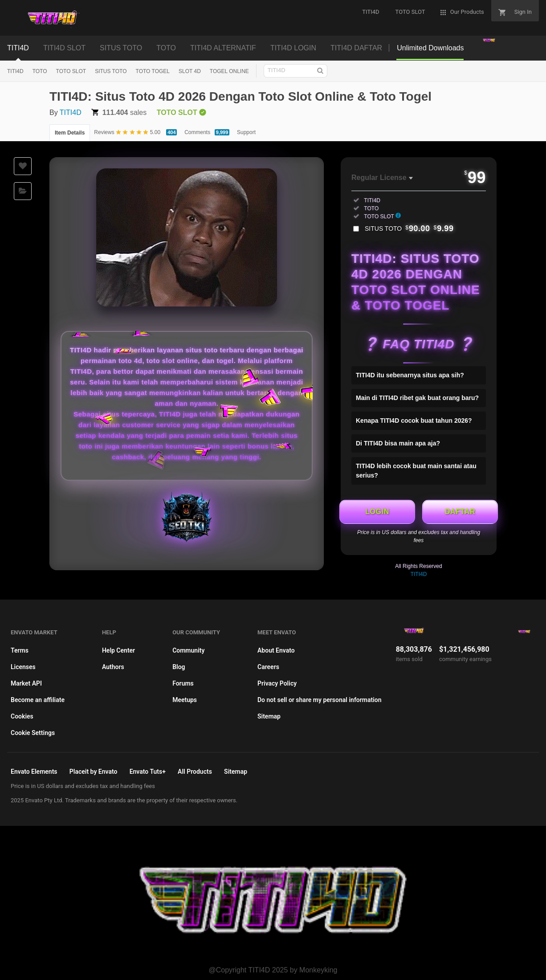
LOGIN (377, 512)
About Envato (276, 650)
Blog (179, 667)
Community (188, 650)
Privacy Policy (277, 683)
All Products (195, 772)
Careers (268, 667)
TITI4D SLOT (64, 48)
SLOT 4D (190, 71)
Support (246, 132)
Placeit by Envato (94, 772)
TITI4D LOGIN (293, 48)
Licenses (23, 667)
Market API (26, 683)
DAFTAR (460, 512)
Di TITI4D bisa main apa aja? (398, 443)
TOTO (166, 48)
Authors (113, 667)
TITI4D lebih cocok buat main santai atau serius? (416, 471)
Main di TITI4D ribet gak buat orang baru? (417, 398)
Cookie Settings (33, 733)
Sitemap (269, 716)
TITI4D (18, 48)
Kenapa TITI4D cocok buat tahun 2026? (414, 421)
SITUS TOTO (121, 48)
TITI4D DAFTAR (356, 48)
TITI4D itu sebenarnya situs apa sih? (410, 375)
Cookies (22, 716)
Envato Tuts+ (148, 772)
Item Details (70, 133)
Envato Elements (34, 772)
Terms (20, 650)
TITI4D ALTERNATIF (223, 48)
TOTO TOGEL (153, 71)
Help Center (118, 650)
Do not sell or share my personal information (320, 700)
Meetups (185, 700)
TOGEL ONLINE (229, 71)
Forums (183, 683)
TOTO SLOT (71, 71)
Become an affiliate (38, 700)
